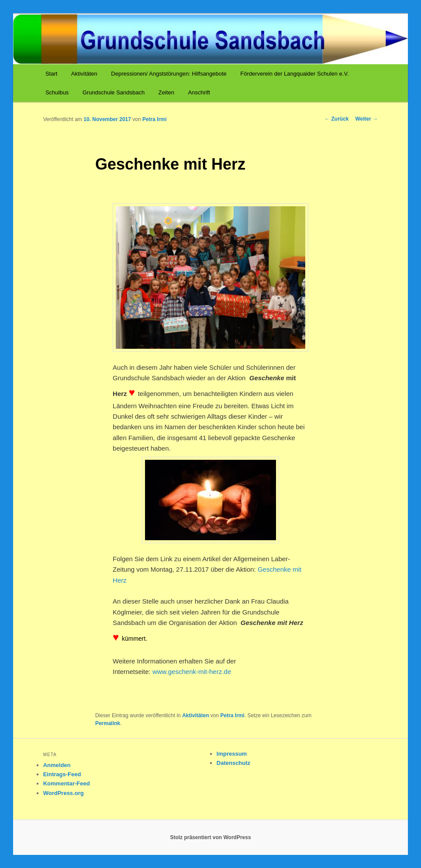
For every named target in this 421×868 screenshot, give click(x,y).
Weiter (367, 119)
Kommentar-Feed (67, 783)
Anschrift (199, 92)
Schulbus (57, 92)
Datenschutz (233, 763)
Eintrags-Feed (62, 774)
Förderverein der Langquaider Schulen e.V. (294, 74)
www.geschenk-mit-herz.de (192, 672)
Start (51, 74)
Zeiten (166, 92)
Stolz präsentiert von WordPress (210, 837)
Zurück (336, 119)
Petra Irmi (154, 119)
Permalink (108, 723)
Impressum (232, 754)
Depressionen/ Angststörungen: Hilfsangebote (169, 74)
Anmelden (57, 765)
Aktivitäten (84, 74)
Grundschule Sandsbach (114, 92)
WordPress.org (64, 793)
